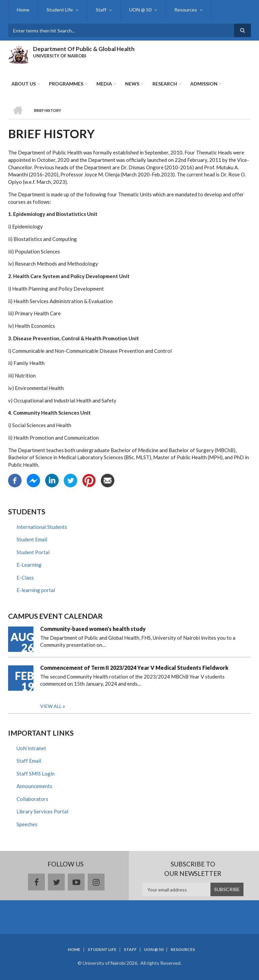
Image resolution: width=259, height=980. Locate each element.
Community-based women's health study (93, 629)
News (132, 84)
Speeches (27, 824)
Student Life (60, 10)
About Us (24, 84)
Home (23, 10)
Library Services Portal (42, 811)
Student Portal (33, 552)
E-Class (25, 578)
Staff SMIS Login (36, 774)
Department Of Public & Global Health (84, 49)
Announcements (34, 786)
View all (51, 706)
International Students (42, 527)
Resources (186, 10)
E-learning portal (36, 590)
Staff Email (29, 761)
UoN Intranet (31, 748)
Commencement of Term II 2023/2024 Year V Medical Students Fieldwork (134, 668)
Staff (101, 10)
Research (165, 84)
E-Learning (29, 565)
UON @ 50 (140, 10)
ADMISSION (204, 84)
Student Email (32, 539)
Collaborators (32, 799)
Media (104, 84)
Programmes (66, 84)
